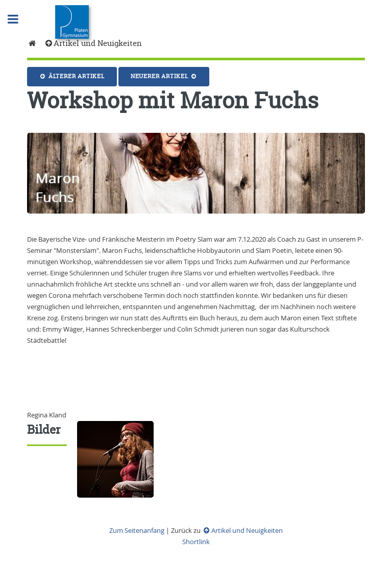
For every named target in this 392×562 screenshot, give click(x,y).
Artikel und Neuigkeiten (93, 43)
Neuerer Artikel (164, 76)
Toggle (18, 19)
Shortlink (196, 542)
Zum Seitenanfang (137, 530)
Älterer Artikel (72, 76)
